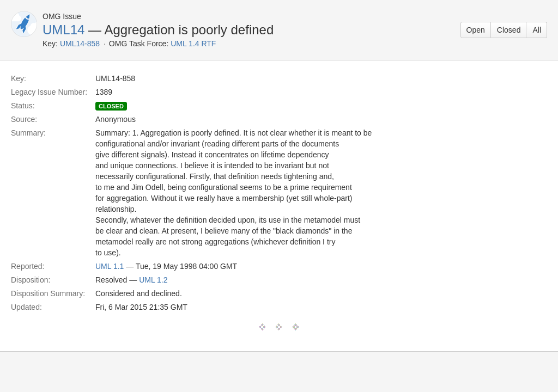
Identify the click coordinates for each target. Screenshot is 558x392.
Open (476, 30)
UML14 (63, 30)
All (537, 30)
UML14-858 (80, 44)
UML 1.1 (110, 266)
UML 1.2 (153, 280)
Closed (509, 30)
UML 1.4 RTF (193, 44)
